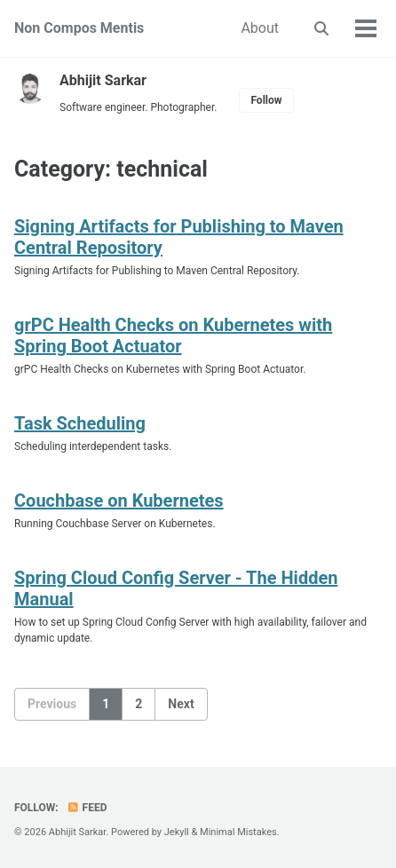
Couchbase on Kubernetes (119, 501)
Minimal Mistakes (238, 832)
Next (181, 704)
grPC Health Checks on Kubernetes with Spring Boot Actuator (173, 335)
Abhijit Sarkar (103, 80)
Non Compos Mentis (79, 28)
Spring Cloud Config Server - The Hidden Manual (176, 588)
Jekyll (177, 832)
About (260, 28)
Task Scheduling (80, 423)
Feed (87, 808)
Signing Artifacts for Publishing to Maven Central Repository (179, 237)
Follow (266, 100)
